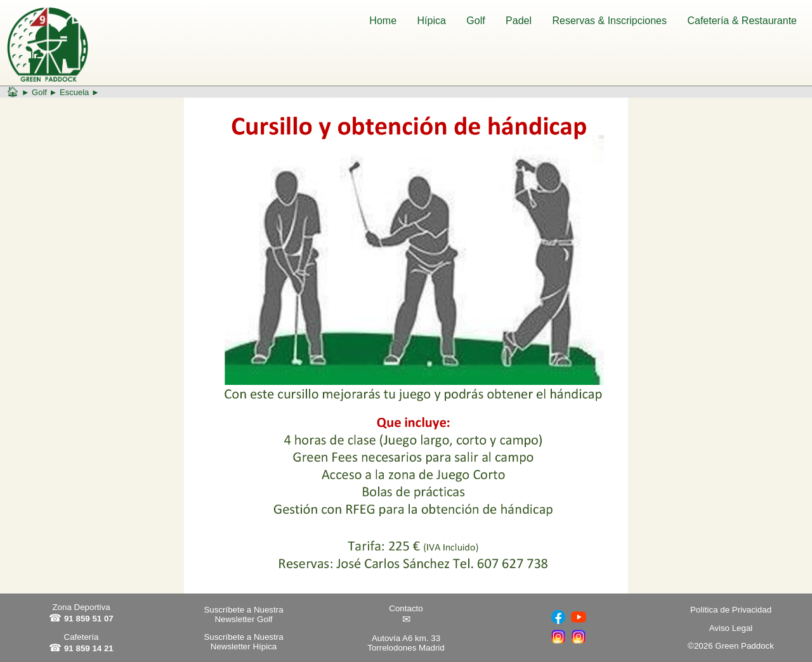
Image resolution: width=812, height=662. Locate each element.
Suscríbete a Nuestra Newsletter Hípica (243, 642)
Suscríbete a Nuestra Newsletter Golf (243, 614)
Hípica (432, 21)
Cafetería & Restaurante (742, 21)
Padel (519, 21)
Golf (475, 21)
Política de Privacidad (731, 610)
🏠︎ (13, 92)
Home (383, 21)
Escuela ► (80, 92)
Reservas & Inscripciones (609, 21)
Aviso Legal (731, 628)
